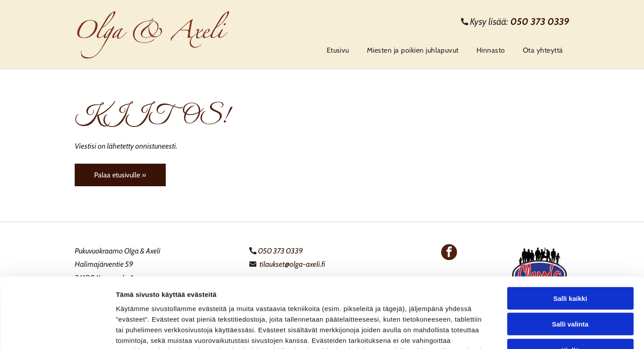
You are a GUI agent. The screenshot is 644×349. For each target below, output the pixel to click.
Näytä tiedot (473, 332)
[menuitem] (336, 50)
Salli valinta (570, 259)
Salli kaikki (570, 232)
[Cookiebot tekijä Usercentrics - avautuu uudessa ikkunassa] (57, 332)
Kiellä (570, 284)
